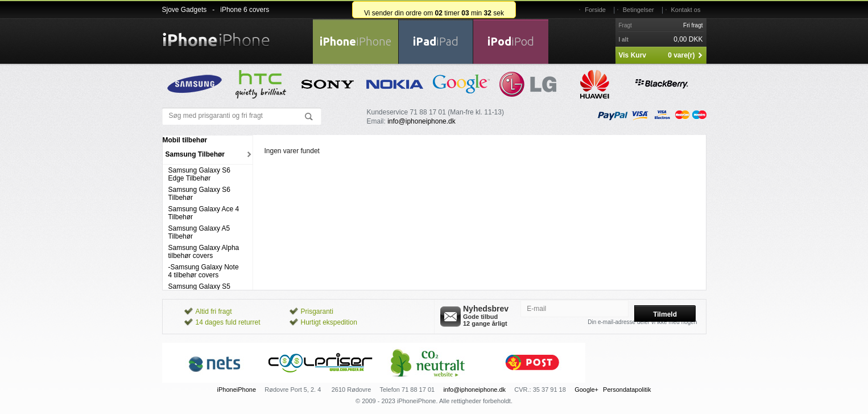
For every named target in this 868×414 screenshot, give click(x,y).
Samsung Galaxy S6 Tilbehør (199, 194)
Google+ (586, 390)
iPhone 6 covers (245, 10)
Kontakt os (686, 10)
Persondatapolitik (627, 390)
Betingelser (638, 10)
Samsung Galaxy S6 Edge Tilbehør (199, 174)
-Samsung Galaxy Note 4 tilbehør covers (204, 271)
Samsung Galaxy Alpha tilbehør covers (204, 252)
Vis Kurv (633, 55)
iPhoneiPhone (237, 390)
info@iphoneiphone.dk (421, 121)
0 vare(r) (681, 55)
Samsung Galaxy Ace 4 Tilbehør (204, 213)
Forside (595, 10)
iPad (436, 41)
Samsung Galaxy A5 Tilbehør (199, 232)
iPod (511, 41)
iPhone (356, 41)
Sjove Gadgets (185, 10)
